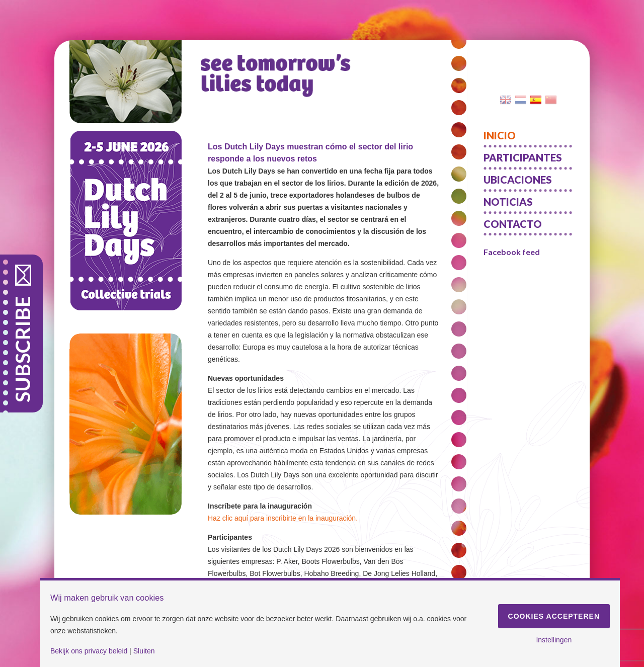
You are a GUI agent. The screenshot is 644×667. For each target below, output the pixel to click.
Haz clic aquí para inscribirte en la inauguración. (283, 518)
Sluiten (144, 651)
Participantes (523, 157)
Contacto (513, 224)
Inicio (500, 135)
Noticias (508, 202)
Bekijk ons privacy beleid (89, 651)
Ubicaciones (518, 180)
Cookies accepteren (554, 616)
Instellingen (554, 640)
